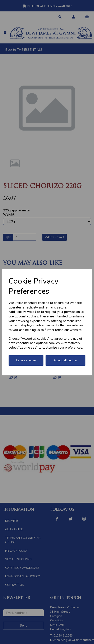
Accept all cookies (65, 360)
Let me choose (26, 360)
